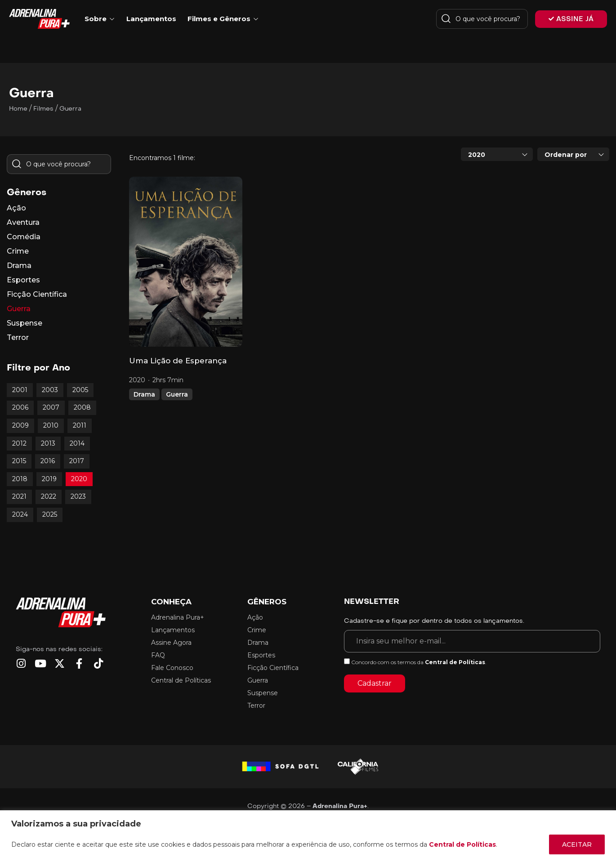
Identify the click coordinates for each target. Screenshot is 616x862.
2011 (80, 425)
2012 (19, 443)
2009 (20, 425)
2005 (80, 390)
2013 (48, 443)
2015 (19, 461)
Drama (144, 394)
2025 (50, 514)
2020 (79, 479)
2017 (77, 461)
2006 (20, 407)
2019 (49, 479)
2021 (19, 496)
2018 (20, 479)
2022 (49, 496)
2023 (78, 496)
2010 (51, 425)
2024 (20, 514)
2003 (50, 390)
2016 (48, 461)
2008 (82, 407)
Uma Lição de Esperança (178, 361)
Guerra (177, 394)
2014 (77, 443)
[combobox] (497, 154)
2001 (20, 390)
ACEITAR (577, 844)
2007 (51, 407)
